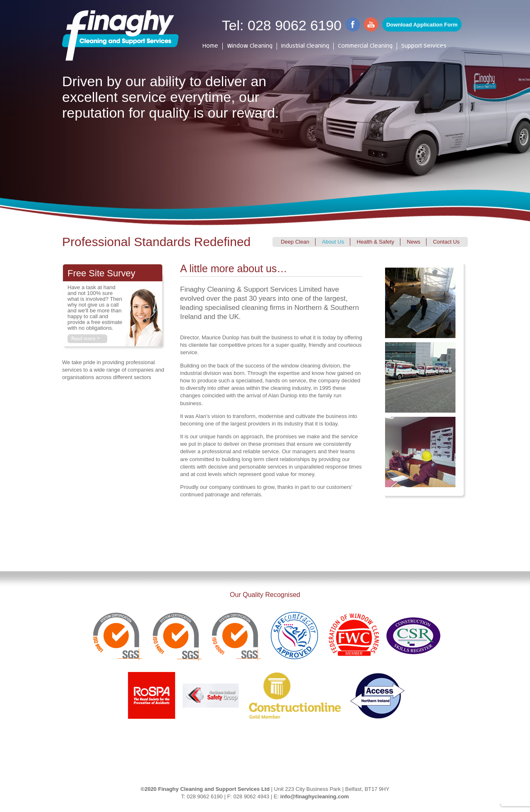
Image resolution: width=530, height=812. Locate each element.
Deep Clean (295, 242)
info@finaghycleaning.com (315, 796)
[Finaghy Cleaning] (120, 36)
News (414, 242)
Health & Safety (376, 242)
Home (210, 46)
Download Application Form (422, 25)
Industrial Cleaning (305, 46)
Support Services (424, 46)
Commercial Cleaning (365, 46)
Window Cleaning (250, 46)
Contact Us (446, 242)
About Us (333, 242)
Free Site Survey (101, 273)
